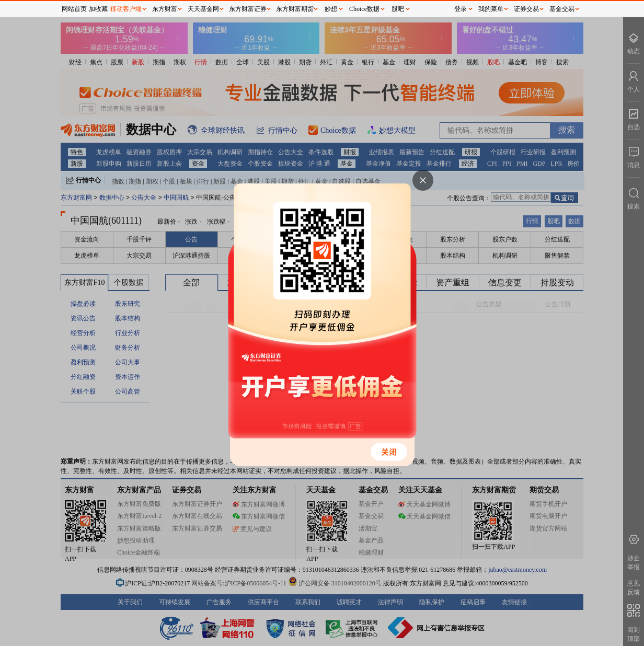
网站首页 (74, 9)
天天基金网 (203, 9)
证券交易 (526, 9)
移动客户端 (126, 9)
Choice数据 (364, 9)
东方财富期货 (295, 9)
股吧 (398, 9)
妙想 (331, 9)
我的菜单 (491, 9)
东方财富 (165, 9)
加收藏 (98, 9)
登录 (461, 9)
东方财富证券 (248, 9)
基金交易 (562, 9)
